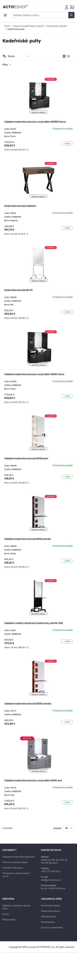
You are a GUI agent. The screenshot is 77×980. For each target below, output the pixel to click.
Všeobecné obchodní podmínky (19, 857)
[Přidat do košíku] (67, 144)
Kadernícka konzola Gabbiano (20, 206)
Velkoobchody (48, 916)
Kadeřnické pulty (16, 29)
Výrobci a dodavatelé (52, 927)
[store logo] (15, 7)
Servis (6, 914)
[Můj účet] (67, 7)
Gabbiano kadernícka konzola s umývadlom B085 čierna (34, 374)
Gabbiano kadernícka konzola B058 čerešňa (28, 704)
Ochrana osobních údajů (15, 862)
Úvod (7, 26)
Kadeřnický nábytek (57, 26)
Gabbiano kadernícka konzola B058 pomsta (28, 539)
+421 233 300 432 (50, 871)
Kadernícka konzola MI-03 (18, 290)
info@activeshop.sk (51, 880)
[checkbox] (64, 56)
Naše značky (9, 920)
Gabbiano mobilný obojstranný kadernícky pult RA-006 (34, 623)
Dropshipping (48, 922)
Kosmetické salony (50, 906)
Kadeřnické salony (50, 911)
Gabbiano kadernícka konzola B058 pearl (26, 458)
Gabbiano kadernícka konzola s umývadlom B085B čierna (35, 122)
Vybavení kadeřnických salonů (28, 26)
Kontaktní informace (13, 868)
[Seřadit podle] (18, 56)
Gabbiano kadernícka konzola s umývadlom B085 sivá (33, 780)
